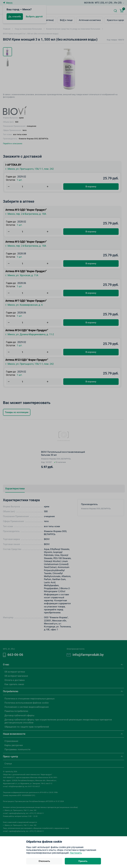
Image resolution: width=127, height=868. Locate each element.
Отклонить (44, 861)
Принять (83, 861)
